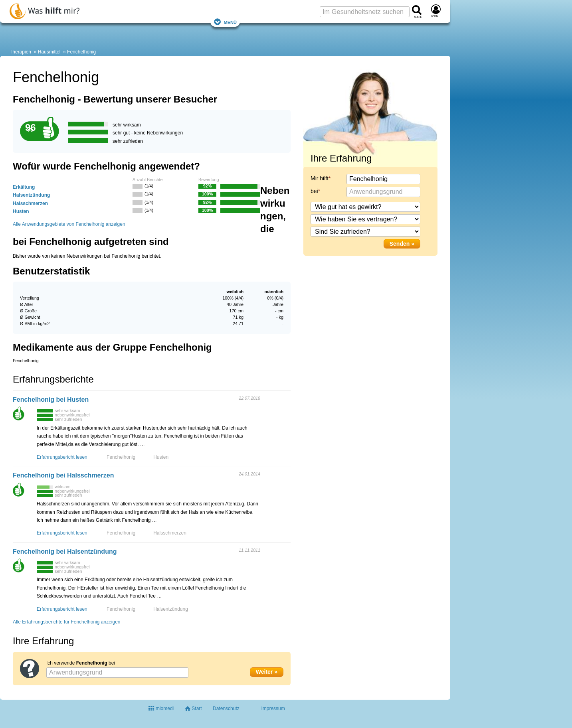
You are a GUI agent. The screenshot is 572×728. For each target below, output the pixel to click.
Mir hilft (320, 178)
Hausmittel (49, 52)
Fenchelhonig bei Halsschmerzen (63, 475)
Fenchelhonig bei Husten (51, 400)
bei (314, 191)
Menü (225, 22)
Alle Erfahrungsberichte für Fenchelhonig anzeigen (67, 622)
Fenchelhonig (81, 52)
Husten (21, 211)
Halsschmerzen (30, 203)
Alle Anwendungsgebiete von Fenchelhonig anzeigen (69, 224)
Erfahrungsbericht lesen (62, 457)
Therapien (20, 52)
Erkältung (24, 187)
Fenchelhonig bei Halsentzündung (65, 551)
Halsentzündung (31, 195)
